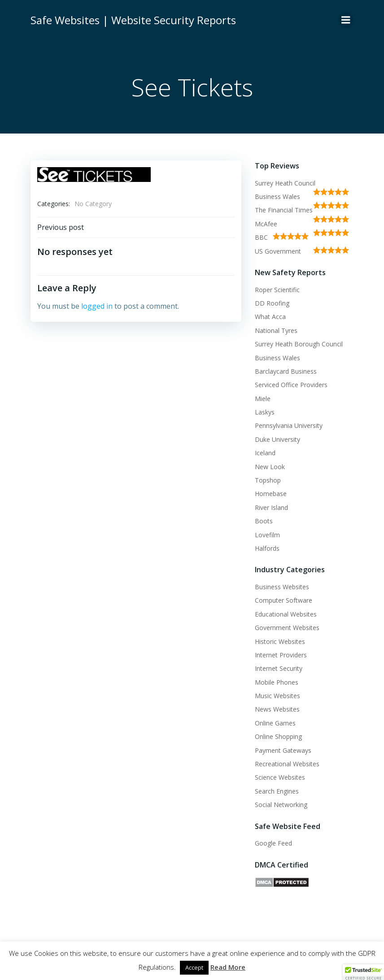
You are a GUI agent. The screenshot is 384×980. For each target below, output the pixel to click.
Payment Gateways (283, 750)
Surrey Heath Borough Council (299, 344)
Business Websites (282, 587)
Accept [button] (194, 967)
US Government (278, 251)
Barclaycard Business (286, 371)
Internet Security (279, 668)
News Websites (277, 709)
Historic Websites (280, 641)
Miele (263, 399)
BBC (261, 237)
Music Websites (277, 696)
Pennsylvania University (289, 425)
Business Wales (277, 196)
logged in (97, 306)
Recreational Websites (287, 764)
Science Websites (280, 777)
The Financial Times (284, 210)
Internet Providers (281, 655)
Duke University (277, 439)
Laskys (265, 412)
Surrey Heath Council (285, 183)
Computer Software (284, 600)
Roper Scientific (277, 290)
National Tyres (276, 330)
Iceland (265, 453)
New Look (270, 467)
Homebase (271, 494)
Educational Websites (286, 614)
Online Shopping (278, 736)
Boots (264, 521)
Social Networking (281, 805)
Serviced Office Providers (291, 385)
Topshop (268, 480)
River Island (271, 507)
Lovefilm (267, 535)
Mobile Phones (277, 682)
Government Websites (287, 628)
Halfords (267, 548)
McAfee (266, 224)
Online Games (275, 723)
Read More (228, 967)
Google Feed (273, 843)
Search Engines (277, 791)
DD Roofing (272, 303)
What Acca (270, 317)
